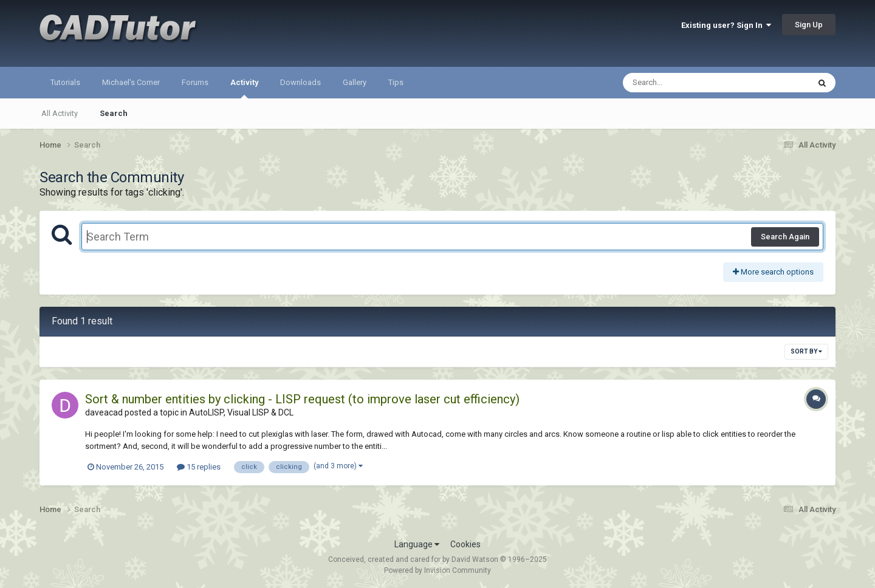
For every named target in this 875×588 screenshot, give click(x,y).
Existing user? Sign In (726, 25)
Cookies (465, 544)
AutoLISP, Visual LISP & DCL (241, 412)
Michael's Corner (131, 82)
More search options (773, 272)
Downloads (300, 82)
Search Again (785, 237)
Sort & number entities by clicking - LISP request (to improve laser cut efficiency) (302, 399)
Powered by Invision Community (437, 570)
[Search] (685, 83)
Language (417, 544)
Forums (195, 82)
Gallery (355, 82)
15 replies (199, 467)
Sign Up (809, 25)
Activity (244, 88)
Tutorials (65, 82)
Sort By (806, 351)
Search (114, 113)
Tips (396, 82)
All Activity (60, 113)
